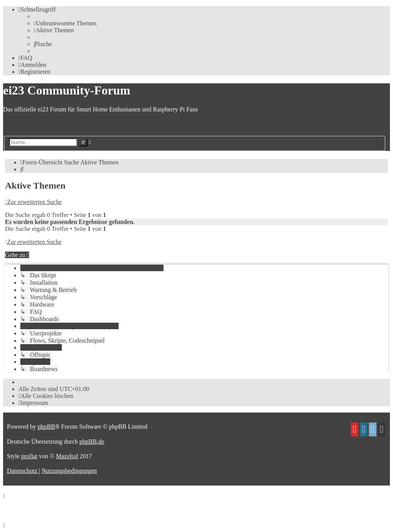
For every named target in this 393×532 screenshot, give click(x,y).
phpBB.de (92, 442)
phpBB (46, 427)
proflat (29, 456)
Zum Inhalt (17, 122)
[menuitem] (65, 23)
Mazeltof (67, 456)
